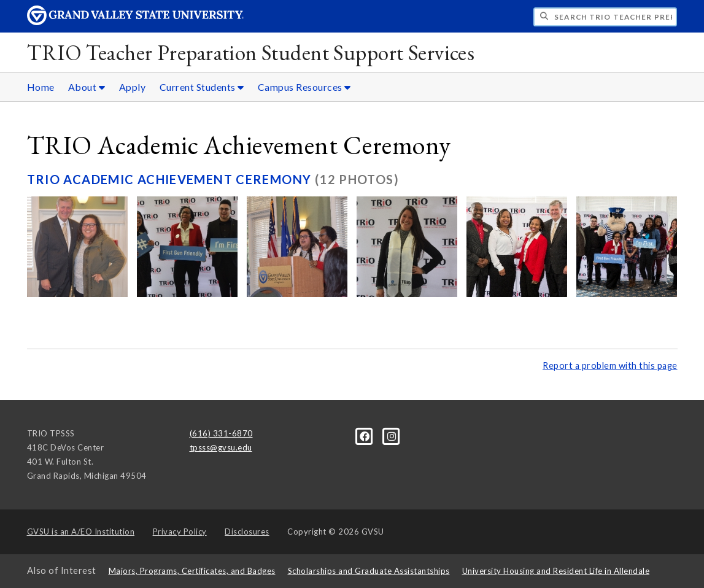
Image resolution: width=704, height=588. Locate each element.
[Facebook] (366, 436)
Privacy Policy (180, 532)
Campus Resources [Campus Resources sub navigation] (304, 87)
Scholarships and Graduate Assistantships (369, 571)
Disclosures (247, 532)
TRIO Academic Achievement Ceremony (171, 179)
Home (41, 87)
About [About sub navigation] (87, 87)
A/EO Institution (81, 532)
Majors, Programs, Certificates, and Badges (192, 571)
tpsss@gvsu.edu (221, 447)
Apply (133, 87)
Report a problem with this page (610, 366)
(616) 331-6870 (221, 433)
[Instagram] (392, 436)
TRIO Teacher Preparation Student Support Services (251, 52)
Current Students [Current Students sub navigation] (202, 87)
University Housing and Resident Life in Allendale (556, 571)
